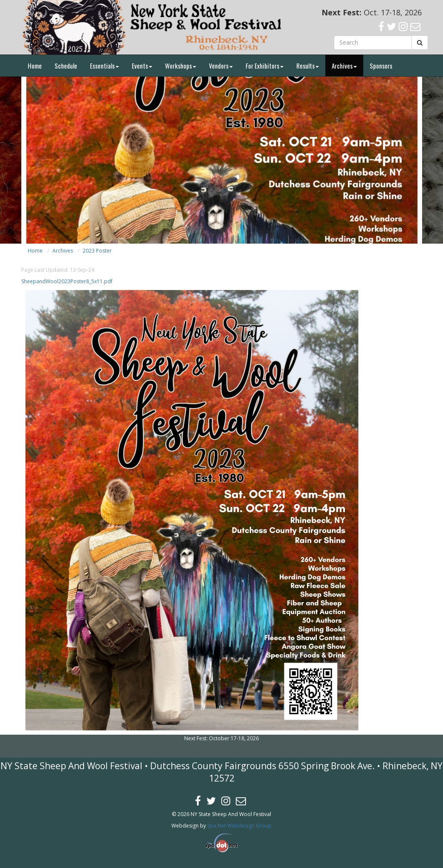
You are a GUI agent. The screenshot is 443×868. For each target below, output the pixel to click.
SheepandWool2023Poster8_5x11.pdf (67, 281)
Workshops (181, 66)
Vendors (221, 66)
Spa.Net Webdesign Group (239, 826)
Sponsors (381, 66)
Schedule (66, 66)
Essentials (104, 66)
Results (308, 66)
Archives (344, 66)
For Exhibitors (265, 66)
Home (35, 66)
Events (142, 66)
